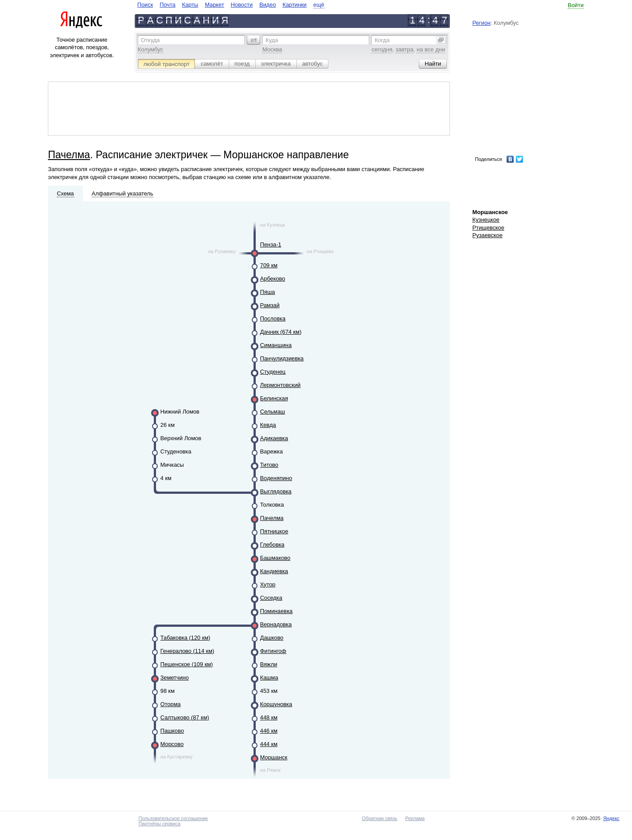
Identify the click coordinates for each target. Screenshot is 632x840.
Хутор (268, 584)
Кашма (269, 678)
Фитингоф (273, 651)
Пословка (273, 318)
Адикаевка (274, 438)
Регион (482, 23)
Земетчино (175, 678)
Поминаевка (276, 611)
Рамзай (270, 305)
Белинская (274, 398)
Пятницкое (274, 531)
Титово (269, 465)
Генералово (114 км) (187, 651)
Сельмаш (273, 412)
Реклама (415, 818)
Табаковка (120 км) (185, 638)
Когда (382, 40)
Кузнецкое (486, 220)
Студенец (273, 372)
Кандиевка (274, 571)
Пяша (268, 292)
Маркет (214, 5)
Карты (190, 5)
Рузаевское (488, 235)
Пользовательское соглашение (173, 818)
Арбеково (273, 279)
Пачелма (69, 155)
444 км (269, 744)
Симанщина (276, 345)
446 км (269, 731)
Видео (267, 5)
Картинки (295, 5)
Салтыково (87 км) (185, 717)
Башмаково (275, 558)
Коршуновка (276, 704)
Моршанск (274, 757)
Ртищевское (488, 228)
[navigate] (231, 5)
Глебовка (272, 545)
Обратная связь (379, 818)
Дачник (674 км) (281, 332)
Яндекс (611, 818)
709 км (269, 265)
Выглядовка (276, 491)
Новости (242, 5)
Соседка (271, 598)
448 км (269, 717)
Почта (168, 5)
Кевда (268, 425)
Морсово (172, 744)
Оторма (171, 704)
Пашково (172, 731)
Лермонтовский (280, 385)
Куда (272, 40)
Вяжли (269, 664)
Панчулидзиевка (282, 358)
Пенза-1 (271, 244)
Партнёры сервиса (159, 824)
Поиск (145, 5)
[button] (254, 40)
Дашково (272, 638)
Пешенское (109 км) (187, 664)
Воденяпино (276, 478)
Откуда (150, 40)
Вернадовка (276, 624)
